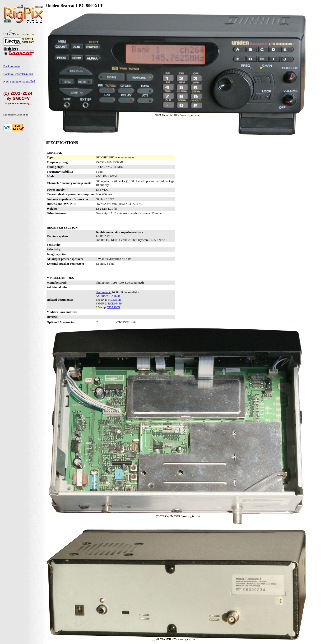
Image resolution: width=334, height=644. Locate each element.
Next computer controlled (19, 81)
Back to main (12, 66)
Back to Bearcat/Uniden (18, 74)
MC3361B (114, 300)
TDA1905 (114, 307)
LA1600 (114, 296)
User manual (103, 292)
